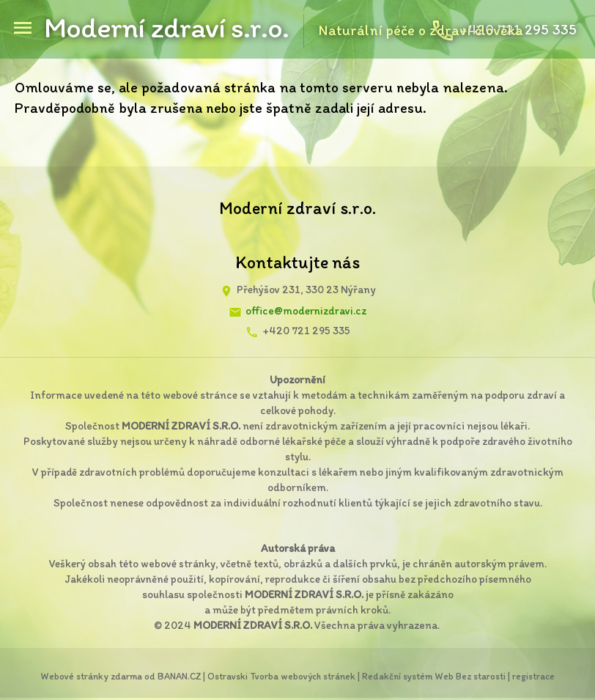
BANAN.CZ (179, 676)
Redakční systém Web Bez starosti (434, 676)
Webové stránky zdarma (91, 676)
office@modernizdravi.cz (306, 311)
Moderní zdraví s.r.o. (166, 27)
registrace (533, 676)
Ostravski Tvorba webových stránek (281, 676)
